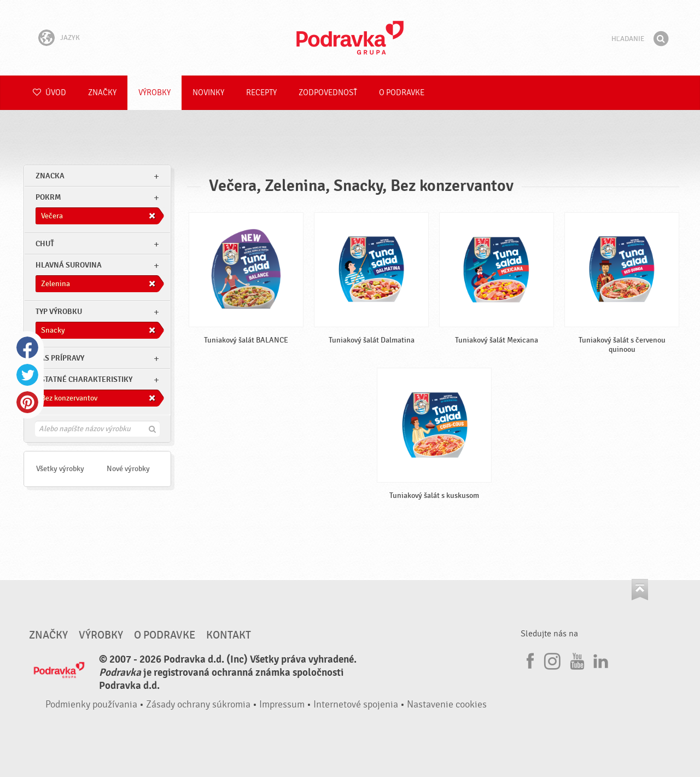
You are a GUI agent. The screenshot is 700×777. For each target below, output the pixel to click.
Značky (102, 93)
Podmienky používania (91, 704)
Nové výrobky (128, 469)
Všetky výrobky (60, 469)
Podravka (350, 38)
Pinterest (27, 402)
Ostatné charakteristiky (84, 379)
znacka (50, 176)
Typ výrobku (59, 312)
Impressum (282, 704)
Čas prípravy (60, 358)
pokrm (48, 197)
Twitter (27, 375)
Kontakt (229, 635)
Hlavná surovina (69, 265)
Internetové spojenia (356, 704)
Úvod (49, 93)
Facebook (27, 347)
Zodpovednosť (328, 93)
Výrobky (154, 93)
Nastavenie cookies (447, 704)
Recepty (261, 93)
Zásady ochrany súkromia (198, 704)
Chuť (45, 244)
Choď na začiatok (640, 590)
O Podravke (402, 93)
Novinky (208, 93)
